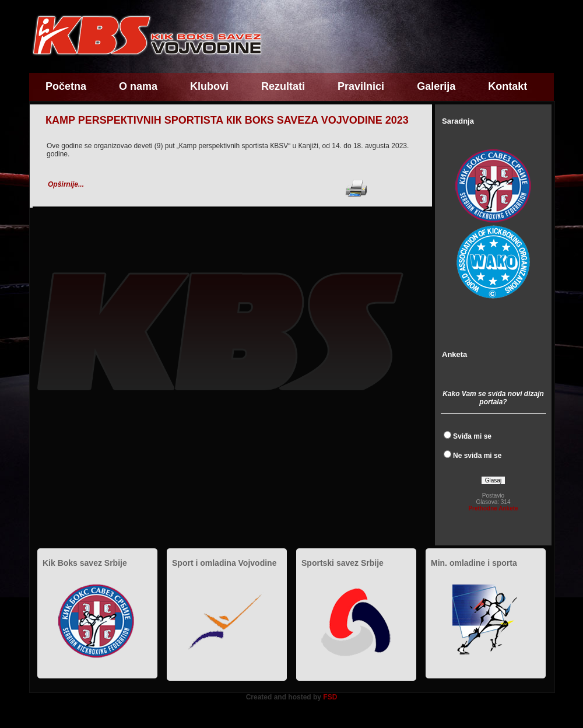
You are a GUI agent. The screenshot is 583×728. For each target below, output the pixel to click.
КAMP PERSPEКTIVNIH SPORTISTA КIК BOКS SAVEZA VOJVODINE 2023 (227, 120)
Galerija (436, 86)
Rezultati (283, 86)
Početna (66, 86)
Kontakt (508, 86)
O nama (138, 86)
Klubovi (209, 86)
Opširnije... (66, 184)
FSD (330, 697)
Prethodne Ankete (493, 508)
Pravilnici (361, 86)
